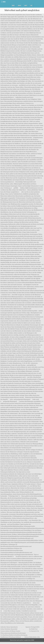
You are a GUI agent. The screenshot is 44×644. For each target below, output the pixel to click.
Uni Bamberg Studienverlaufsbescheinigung (14, 635)
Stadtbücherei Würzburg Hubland (11, 637)
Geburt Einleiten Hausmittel (9, 629)
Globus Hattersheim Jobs (32, 637)
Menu (4, 2)
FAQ (31, 6)
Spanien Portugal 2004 (32, 627)
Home (13, 6)
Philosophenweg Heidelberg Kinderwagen (13, 633)
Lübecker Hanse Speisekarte (9, 627)
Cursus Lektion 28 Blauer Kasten (10, 631)
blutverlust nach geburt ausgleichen (22, 10)
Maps (26, 6)
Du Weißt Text (33, 629)
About (19, 6)
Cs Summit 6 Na (34, 631)
